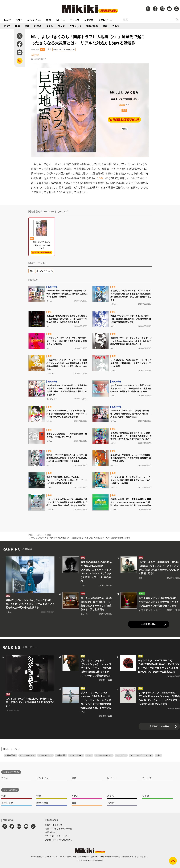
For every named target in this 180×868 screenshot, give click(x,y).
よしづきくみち (45, 271)
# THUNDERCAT (104, 755)
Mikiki (31, 535)
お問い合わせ (51, 832)
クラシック (75, 26)
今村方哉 (35, 55)
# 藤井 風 (61, 755)
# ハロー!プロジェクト (141, 755)
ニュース (75, 20)
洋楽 (27, 26)
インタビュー (34, 20)
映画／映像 (92, 26)
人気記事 (89, 20)
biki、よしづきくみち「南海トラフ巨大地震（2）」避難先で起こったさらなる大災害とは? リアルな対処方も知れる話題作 (81, 538)
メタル (49, 26)
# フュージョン (27, 755)
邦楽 (17, 26)
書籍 (105, 26)
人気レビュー (105, 20)
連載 (49, 20)
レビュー (60, 20)
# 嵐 (158, 755)
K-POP (38, 26)
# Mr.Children (76, 755)
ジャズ (61, 26)
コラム (19, 20)
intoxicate (57, 49)
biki (31, 271)
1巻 (101, 178)
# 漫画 (124, 129)
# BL (89, 755)
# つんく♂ (121, 755)
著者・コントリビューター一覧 (58, 829)
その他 (116, 26)
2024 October (69, 49)
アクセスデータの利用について (58, 840)
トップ (7, 20)
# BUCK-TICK (45, 755)
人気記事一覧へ (149, 624)
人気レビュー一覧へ (159, 726)
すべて (7, 26)
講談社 (122, 105)
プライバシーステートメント (58, 836)
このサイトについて (54, 825)
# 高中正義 (10, 755)
